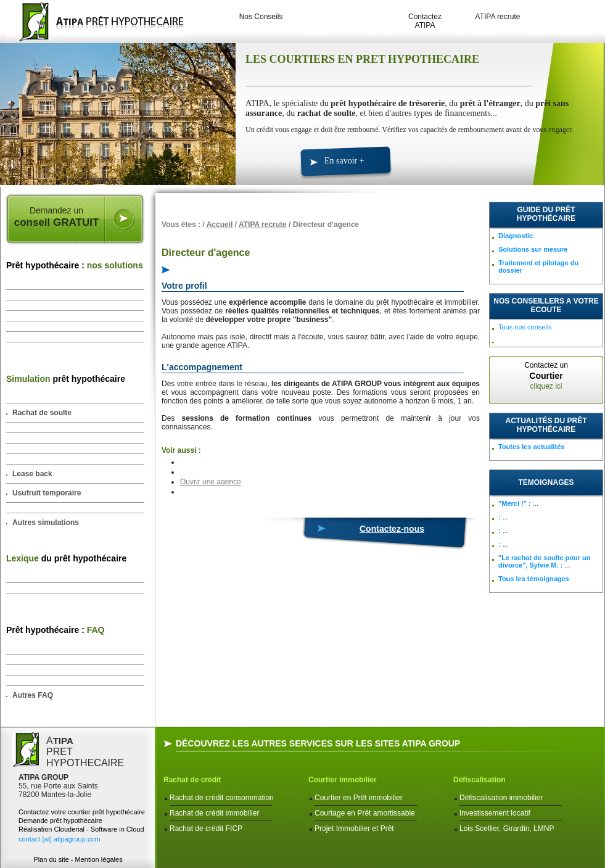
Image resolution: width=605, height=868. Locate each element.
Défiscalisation (479, 780)
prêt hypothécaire (66, 379)
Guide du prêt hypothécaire (546, 214)
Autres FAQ (33, 695)
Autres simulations (46, 523)
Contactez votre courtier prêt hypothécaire (82, 812)
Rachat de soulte (42, 413)
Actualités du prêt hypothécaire (546, 425)
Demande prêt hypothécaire (60, 820)
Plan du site (51, 859)
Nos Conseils (261, 17)
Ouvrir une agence (211, 482)
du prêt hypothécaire (66, 558)
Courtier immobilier (343, 780)
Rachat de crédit (192, 780)
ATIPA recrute (498, 17)
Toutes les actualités (531, 447)
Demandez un (56, 217)
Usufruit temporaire (47, 493)
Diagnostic (516, 236)
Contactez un (546, 376)
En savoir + (344, 161)
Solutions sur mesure (533, 249)
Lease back (32, 474)
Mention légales (99, 859)
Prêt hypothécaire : (75, 265)
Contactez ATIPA (425, 21)
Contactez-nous (392, 529)
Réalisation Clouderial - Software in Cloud (81, 829)
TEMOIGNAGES (546, 482)
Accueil (220, 225)
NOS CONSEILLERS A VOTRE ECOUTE (546, 305)
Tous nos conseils (525, 327)
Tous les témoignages (534, 579)
